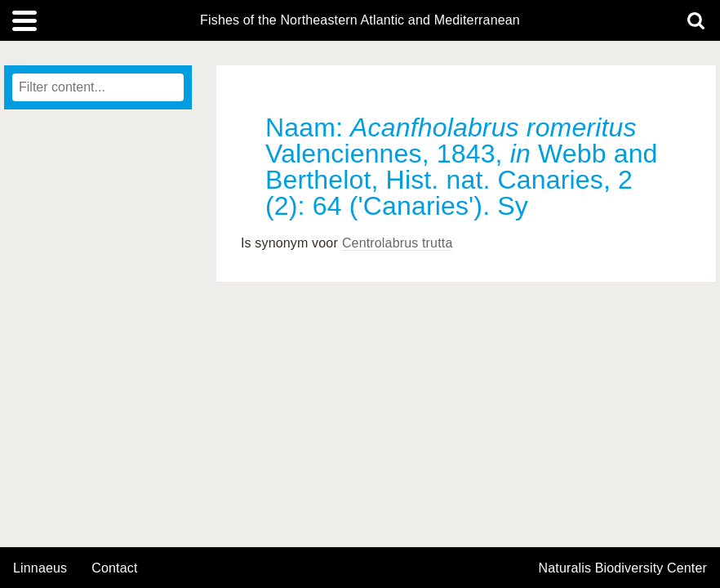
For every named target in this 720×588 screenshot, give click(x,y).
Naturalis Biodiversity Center (623, 568)
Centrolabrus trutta (398, 243)
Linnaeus (40, 568)
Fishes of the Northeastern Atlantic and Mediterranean (360, 20)
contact (114, 568)
